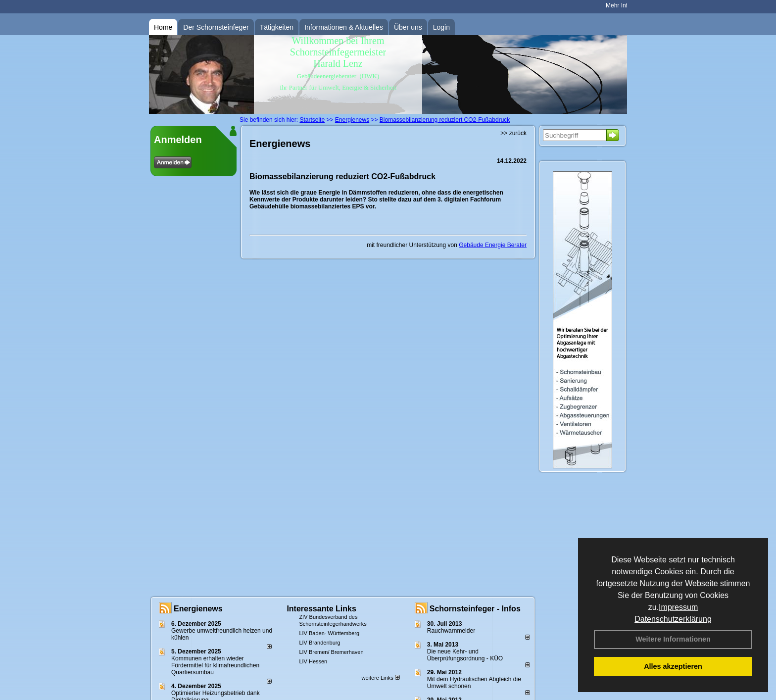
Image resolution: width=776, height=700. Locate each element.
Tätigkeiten (277, 27)
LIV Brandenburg (319, 643)
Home (163, 27)
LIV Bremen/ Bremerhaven (331, 652)
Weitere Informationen (673, 639)
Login (441, 27)
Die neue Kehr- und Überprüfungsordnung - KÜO (465, 655)
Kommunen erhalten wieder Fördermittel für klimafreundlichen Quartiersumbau (215, 665)
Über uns (408, 27)
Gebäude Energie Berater (493, 245)
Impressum (678, 607)
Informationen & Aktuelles (344, 27)
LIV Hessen (313, 661)
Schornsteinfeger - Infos (475, 609)
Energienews (198, 609)
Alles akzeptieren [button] (673, 666)
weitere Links (380, 678)
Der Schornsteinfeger (216, 27)
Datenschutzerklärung (673, 619)
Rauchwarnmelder (451, 631)
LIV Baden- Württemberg (329, 633)
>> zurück (513, 133)
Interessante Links (321, 609)
